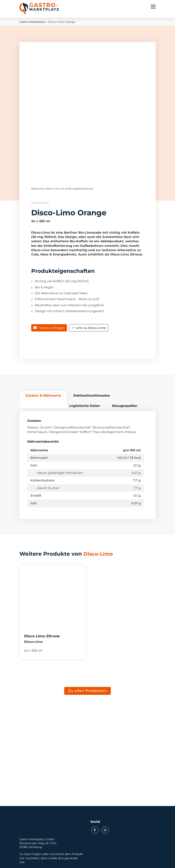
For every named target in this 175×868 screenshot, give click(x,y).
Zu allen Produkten (88, 692)
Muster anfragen (52, 329)
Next (138, 110)
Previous (37, 110)
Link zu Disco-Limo (91, 329)
